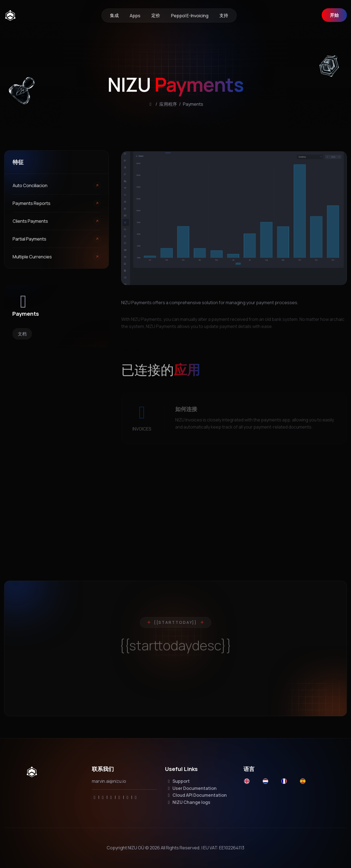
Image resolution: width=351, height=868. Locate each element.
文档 (22, 334)
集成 (114, 15)
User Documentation (191, 788)
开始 (334, 15)
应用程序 (168, 110)
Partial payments (29, 242)
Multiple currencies (32, 260)
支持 (224, 15)
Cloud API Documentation (196, 795)
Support (178, 781)
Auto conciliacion (30, 189)
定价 (156, 15)
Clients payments (30, 224)
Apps (135, 16)
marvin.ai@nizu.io (109, 781)
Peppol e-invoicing (190, 16)
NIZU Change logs (188, 802)
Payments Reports (32, 206)
